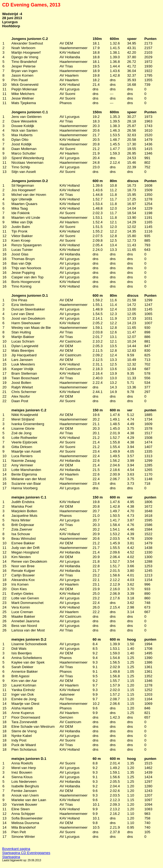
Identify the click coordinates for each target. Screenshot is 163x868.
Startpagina (11, 857)
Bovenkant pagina (16, 849)
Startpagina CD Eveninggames (26, 853)
